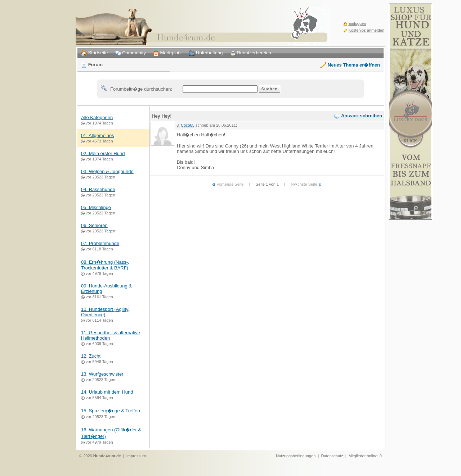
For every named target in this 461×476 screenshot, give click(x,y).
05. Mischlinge (96, 207)
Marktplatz (167, 53)
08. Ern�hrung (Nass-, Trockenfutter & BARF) (105, 265)
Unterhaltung (206, 53)
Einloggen (357, 23)
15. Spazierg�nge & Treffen (111, 411)
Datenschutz (332, 456)
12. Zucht (91, 356)
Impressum (136, 456)
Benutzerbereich (251, 53)
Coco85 (188, 125)
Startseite (95, 53)
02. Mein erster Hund (103, 153)
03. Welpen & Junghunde (107, 171)
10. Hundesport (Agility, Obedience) (105, 312)
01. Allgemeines (98, 135)
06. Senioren (94, 225)
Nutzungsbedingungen (296, 456)
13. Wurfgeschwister (102, 374)
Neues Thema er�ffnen (354, 65)
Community (131, 53)
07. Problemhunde (100, 243)
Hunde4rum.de (107, 456)
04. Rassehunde (98, 189)
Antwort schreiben (362, 116)
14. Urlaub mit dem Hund (107, 392)
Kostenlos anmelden (366, 30)
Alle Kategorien (97, 117)
